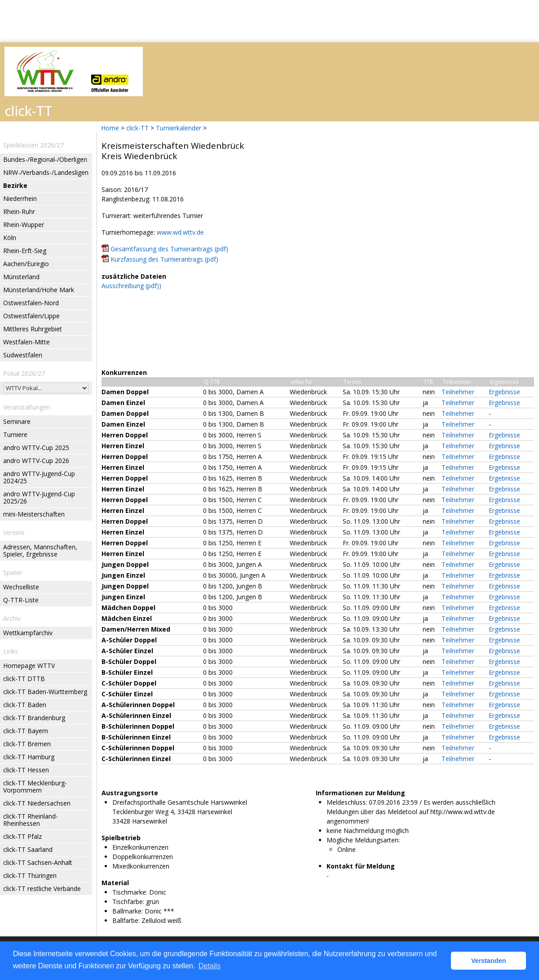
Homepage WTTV (29, 666)
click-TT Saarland (28, 849)
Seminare (17, 421)
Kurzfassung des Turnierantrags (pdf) (164, 259)
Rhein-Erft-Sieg (25, 251)
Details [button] (210, 966)
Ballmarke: (128, 911)
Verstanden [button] (489, 961)
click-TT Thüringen (30, 875)
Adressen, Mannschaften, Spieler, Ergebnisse (40, 550)
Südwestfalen (23, 355)
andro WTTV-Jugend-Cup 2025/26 (39, 497)
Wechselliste (21, 587)
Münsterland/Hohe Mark (39, 290)
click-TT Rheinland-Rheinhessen (31, 820)
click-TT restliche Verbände (42, 889)
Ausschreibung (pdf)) (131, 286)
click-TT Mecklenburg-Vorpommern (35, 786)
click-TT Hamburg (29, 757)
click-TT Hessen (26, 770)
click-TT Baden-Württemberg (45, 692)
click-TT (137, 128)
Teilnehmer (458, 392)
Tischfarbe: (128, 902)
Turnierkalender (179, 128)
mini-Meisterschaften (34, 514)
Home (110, 128)
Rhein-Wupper (24, 225)
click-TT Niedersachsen (37, 803)
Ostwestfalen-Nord (31, 303)
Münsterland (21, 277)
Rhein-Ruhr (19, 212)
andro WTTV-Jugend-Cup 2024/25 (39, 477)
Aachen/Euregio (26, 264)
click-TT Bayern (26, 731)
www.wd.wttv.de (180, 232)
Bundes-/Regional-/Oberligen (45, 159)
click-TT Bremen (27, 744)
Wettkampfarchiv (28, 633)
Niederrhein (20, 198)
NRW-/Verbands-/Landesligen (46, 172)
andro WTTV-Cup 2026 (36, 461)
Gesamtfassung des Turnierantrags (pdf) (169, 249)
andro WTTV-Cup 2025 (36, 448)
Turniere (15, 434)
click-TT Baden (25, 705)
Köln (10, 238)
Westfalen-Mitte (27, 342)
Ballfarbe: (126, 920)
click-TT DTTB (24, 679)
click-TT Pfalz (22, 836)
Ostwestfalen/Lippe (31, 316)
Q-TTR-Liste (21, 600)
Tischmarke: (130, 892)
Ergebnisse (504, 392)
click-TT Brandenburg (34, 718)
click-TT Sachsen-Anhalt (38, 862)
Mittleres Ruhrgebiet (33, 329)
